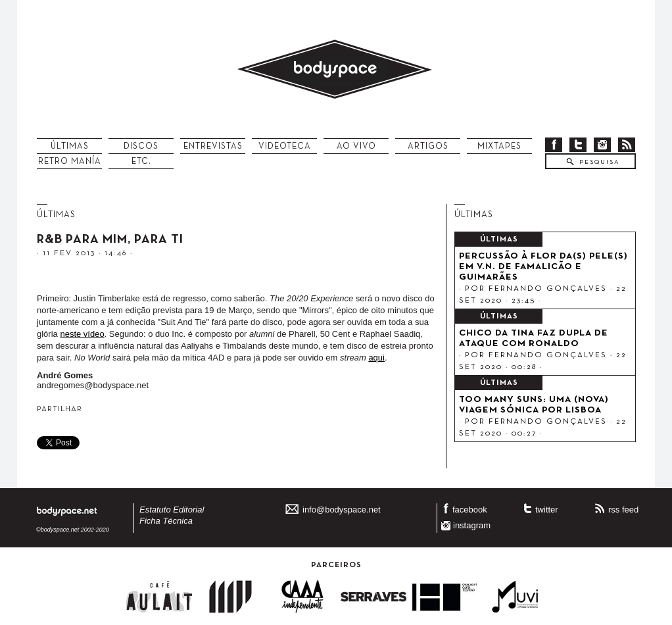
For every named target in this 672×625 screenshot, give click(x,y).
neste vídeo (82, 334)
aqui (376, 358)
